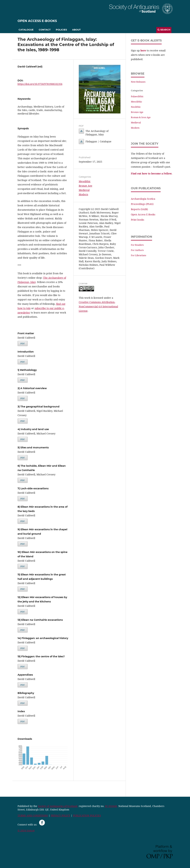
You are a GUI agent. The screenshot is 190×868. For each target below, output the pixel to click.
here (143, 50)
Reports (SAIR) (139, 209)
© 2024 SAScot (26, 830)
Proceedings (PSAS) (142, 204)
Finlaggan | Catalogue (81, 142)
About (76, 30)
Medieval (84, 190)
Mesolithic (85, 181)
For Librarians (139, 255)
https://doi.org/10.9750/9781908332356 (40, 84)
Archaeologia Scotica (143, 199)
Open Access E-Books (37, 21)
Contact (45, 30)
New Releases (138, 82)
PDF (23, 343)
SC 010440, (111, 806)
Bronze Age (86, 186)
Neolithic (136, 107)
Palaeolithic (137, 96)
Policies (61, 30)
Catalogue (26, 30)
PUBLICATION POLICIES (87, 815)
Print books (138, 220)
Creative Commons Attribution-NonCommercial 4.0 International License (98, 306)
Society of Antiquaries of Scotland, (58, 806)
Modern (83, 194)
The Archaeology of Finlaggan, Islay (81, 131)
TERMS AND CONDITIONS (33, 815)
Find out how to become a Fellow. (152, 173)
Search (164, 30)
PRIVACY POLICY (60, 815)
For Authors (137, 250)
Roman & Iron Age (141, 117)
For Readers (137, 245)
